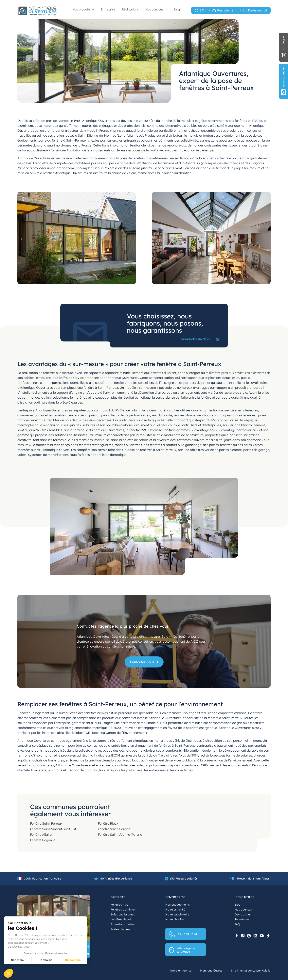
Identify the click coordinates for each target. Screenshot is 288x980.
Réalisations (130, 9)
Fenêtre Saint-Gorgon (114, 829)
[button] (8, 973)
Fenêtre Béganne (43, 840)
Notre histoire (174, 919)
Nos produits (81, 9)
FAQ (237, 924)
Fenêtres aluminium (124, 910)
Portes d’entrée (120, 929)
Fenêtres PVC (119, 905)
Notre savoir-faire (177, 914)
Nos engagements (178, 905)
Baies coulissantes (123, 914)
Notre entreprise (181, 971)
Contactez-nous (142, 662)
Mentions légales (211, 971)
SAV (202, 10)
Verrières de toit (121, 919)
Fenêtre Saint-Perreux (46, 823)
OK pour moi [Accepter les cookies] (73, 960)
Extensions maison (123, 924)
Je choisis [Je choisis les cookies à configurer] (45, 960)
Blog (177, 9)
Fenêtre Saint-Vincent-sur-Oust (53, 829)
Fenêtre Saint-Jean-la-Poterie (120, 835)
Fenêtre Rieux (108, 823)
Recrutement (227, 10)
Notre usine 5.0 (175, 910)
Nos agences (154, 9)
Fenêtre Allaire (41, 835)
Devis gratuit (258, 10)
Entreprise (108, 9)
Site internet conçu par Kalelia (251, 971)
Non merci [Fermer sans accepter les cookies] (18, 960)
